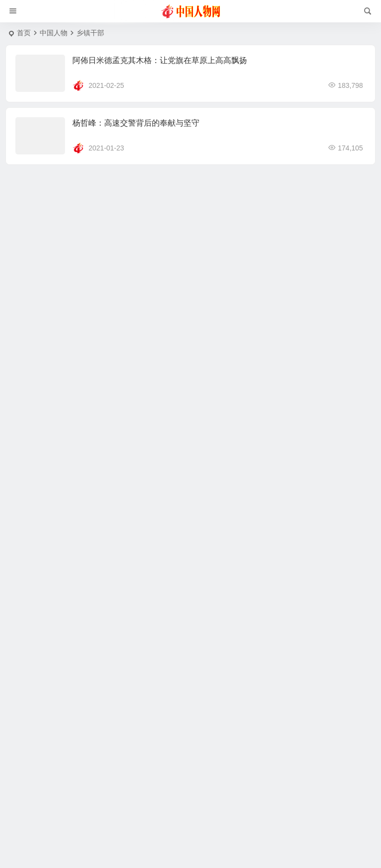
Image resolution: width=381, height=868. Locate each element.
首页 (24, 33)
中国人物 (54, 33)
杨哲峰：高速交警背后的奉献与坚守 (136, 123)
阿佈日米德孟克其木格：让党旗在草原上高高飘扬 (160, 60)
